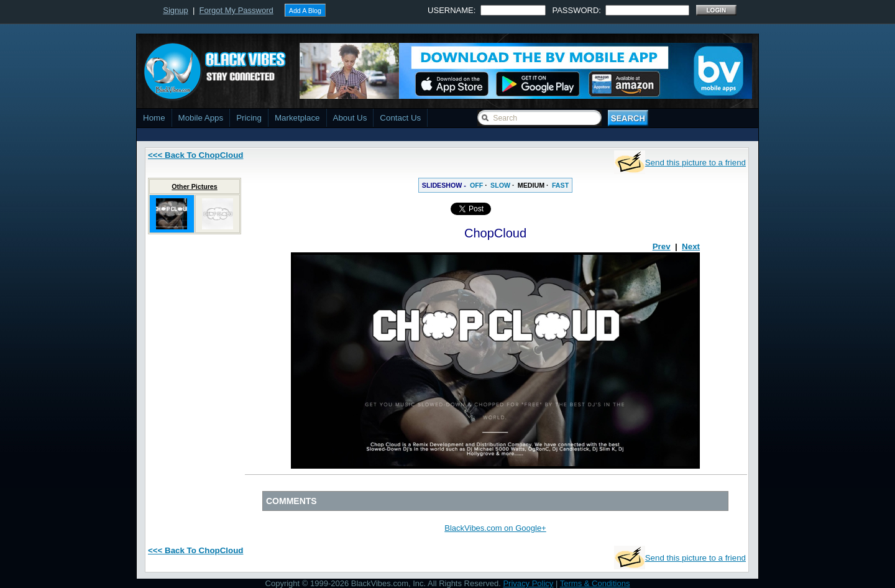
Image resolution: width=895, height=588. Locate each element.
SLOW (500, 185)
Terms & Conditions (595, 583)
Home (154, 118)
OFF (476, 185)
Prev (662, 246)
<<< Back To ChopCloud (195, 155)
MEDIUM (531, 185)
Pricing (249, 118)
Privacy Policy (528, 583)
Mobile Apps (201, 118)
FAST (560, 185)
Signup (175, 10)
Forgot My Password (236, 10)
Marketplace (297, 118)
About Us (350, 118)
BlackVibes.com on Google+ (495, 528)
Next (691, 246)
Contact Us (400, 118)
